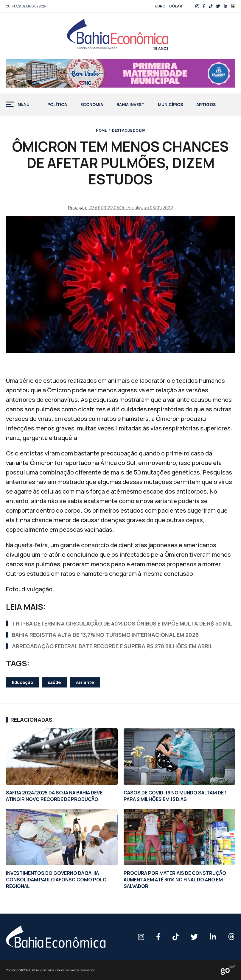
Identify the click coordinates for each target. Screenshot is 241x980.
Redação (77, 207)
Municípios (170, 105)
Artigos (206, 105)
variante (85, 682)
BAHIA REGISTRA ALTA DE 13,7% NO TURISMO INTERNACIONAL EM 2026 (105, 635)
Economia (92, 105)
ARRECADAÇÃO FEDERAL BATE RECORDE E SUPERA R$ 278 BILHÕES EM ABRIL (112, 646)
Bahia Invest (130, 105)
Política (57, 105)
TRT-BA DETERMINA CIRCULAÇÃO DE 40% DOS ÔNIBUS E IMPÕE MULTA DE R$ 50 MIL (122, 623)
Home (101, 130)
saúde (54, 682)
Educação (22, 682)
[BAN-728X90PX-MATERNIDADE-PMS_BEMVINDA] (120, 73)
